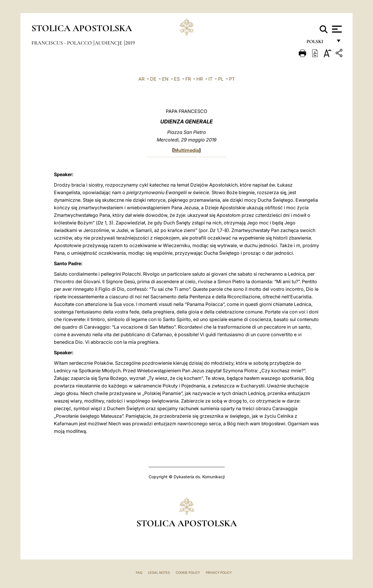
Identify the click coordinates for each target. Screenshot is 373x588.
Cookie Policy (188, 573)
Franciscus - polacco (62, 43)
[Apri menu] (336, 29)
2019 (130, 43)
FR (188, 79)
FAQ (139, 573)
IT (210, 79)
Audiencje (109, 43)
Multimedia (186, 150)
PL (221, 79)
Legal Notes (159, 573)
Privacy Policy (219, 573)
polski (320, 43)
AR (141, 79)
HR (200, 79)
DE (153, 79)
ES (177, 79)
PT (232, 79)
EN (165, 79)
